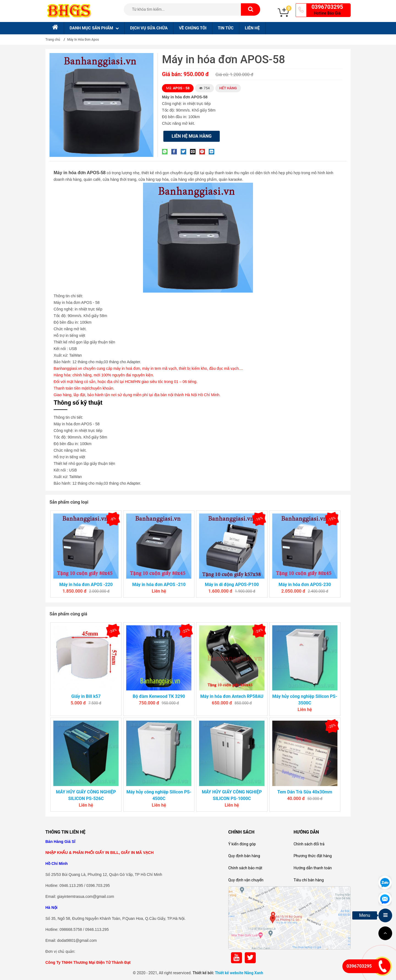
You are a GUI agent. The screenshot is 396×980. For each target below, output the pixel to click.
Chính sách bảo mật (245, 868)
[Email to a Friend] (194, 152)
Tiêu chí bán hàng (309, 880)
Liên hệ (252, 28)
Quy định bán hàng (244, 856)
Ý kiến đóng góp (242, 844)
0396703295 (327, 7)
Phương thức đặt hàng (313, 856)
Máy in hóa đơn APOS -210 (159, 585)
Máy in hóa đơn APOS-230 (305, 585)
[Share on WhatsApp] (166, 152)
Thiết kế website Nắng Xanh (239, 973)
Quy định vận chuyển (246, 880)
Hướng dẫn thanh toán (313, 868)
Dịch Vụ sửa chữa (149, 28)
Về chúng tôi (193, 28)
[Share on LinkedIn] (213, 152)
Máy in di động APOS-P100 (232, 585)
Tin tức (226, 28)
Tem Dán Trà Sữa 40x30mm (305, 792)
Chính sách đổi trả (309, 844)
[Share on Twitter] (185, 152)
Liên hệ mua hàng (192, 136)
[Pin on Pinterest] (204, 152)
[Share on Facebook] (175, 152)
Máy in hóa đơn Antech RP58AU (232, 696)
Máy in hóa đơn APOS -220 (86, 585)
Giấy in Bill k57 (86, 696)
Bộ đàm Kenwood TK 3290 (159, 696)
